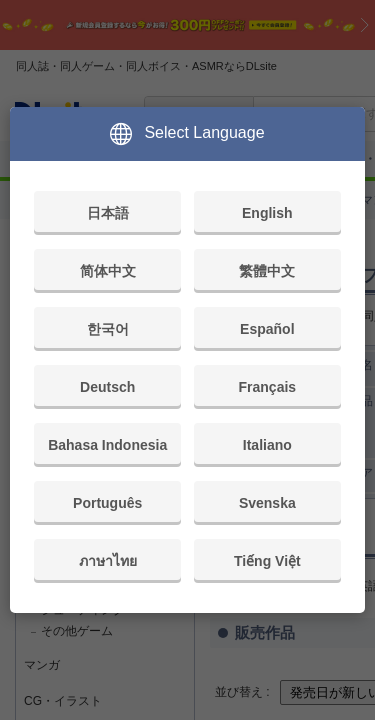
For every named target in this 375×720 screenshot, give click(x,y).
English (267, 213)
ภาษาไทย (108, 561)
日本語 (108, 213)
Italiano (267, 445)
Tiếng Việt (267, 561)
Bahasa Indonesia (107, 445)
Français (268, 387)
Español (267, 329)
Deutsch (107, 387)
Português (107, 503)
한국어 (108, 329)
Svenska (267, 503)
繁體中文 (267, 271)
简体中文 (108, 271)
